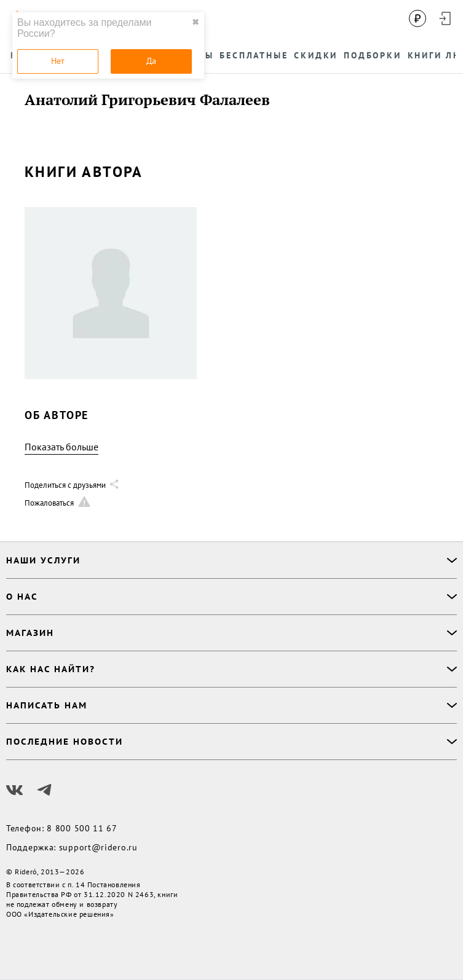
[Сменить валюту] (417, 18)
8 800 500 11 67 (82, 828)
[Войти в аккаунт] (445, 18)
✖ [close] (196, 22)
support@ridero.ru (98, 847)
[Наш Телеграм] (44, 790)
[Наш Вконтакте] (15, 790)
